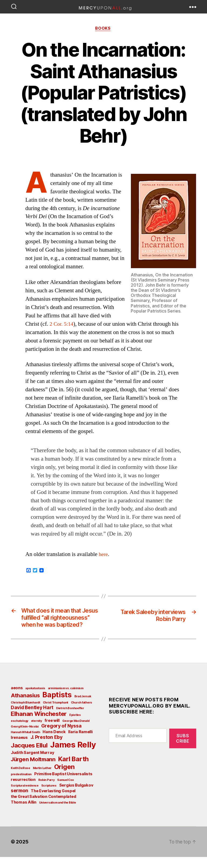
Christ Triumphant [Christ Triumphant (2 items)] (56, 714)
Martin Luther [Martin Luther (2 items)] (42, 779)
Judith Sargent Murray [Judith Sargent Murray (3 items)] (32, 764)
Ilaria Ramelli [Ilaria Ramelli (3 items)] (80, 743)
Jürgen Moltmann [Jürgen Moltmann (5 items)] (33, 770)
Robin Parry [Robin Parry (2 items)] (46, 791)
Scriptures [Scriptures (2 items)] (49, 797)
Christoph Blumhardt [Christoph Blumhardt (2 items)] (25, 714)
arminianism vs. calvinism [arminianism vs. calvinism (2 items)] (66, 699)
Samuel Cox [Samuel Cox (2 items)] (65, 791)
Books (104, 29)
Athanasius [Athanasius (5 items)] (25, 706)
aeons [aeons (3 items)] (17, 699)
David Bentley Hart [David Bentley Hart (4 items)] (32, 718)
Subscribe (183, 749)
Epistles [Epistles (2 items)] (75, 726)
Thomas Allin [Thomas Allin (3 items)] (24, 813)
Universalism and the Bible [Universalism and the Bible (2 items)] (58, 814)
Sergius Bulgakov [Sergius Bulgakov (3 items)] (76, 796)
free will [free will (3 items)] (52, 731)
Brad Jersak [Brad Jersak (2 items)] (83, 707)
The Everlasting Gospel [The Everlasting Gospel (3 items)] (53, 802)
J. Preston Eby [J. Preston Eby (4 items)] (46, 748)
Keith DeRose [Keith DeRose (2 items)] (20, 779)
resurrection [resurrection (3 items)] (23, 790)
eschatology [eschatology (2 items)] (20, 732)
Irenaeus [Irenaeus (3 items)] (19, 748)
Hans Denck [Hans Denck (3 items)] (54, 743)
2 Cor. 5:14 (62, 325)
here (103, 555)
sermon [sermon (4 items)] (19, 802)
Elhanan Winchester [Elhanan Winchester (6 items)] (39, 725)
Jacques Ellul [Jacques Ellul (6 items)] (29, 756)
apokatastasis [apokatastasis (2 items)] (35, 699)
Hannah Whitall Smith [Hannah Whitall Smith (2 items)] (25, 743)
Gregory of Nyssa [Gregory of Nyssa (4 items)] (61, 737)
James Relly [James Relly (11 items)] (73, 756)
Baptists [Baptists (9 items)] (57, 706)
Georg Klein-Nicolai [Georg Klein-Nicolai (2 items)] (25, 738)
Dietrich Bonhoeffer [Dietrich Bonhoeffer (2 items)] (70, 719)
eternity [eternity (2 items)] (37, 732)
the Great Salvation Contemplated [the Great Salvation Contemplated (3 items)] (43, 807)
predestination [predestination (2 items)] (21, 785)
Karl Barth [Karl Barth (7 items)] (73, 770)
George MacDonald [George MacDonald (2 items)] (76, 732)
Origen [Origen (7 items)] (64, 778)
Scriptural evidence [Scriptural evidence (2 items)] (25, 797)
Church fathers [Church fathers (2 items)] (82, 714)
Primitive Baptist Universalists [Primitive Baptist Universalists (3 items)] (63, 785)
